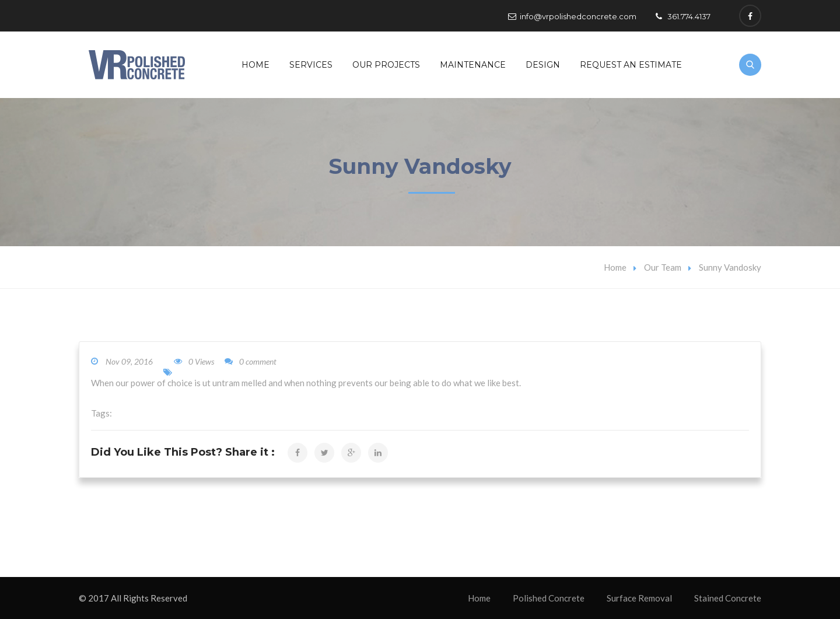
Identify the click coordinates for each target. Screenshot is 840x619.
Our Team (663, 267)
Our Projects (386, 65)
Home (256, 65)
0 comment (251, 361)
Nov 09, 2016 (129, 361)
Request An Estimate (631, 65)
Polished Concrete (549, 598)
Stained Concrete (728, 598)
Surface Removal (639, 598)
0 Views (194, 361)
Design (543, 65)
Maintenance (473, 65)
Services (311, 65)
